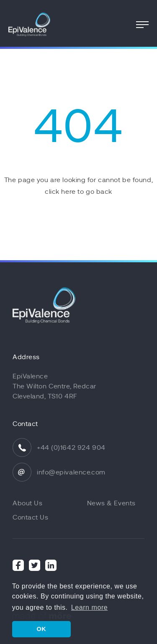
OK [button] (41, 629)
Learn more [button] (89, 607)
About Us (27, 503)
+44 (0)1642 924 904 (71, 448)
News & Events (111, 503)
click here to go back (78, 192)
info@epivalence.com (71, 472)
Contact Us (31, 517)
